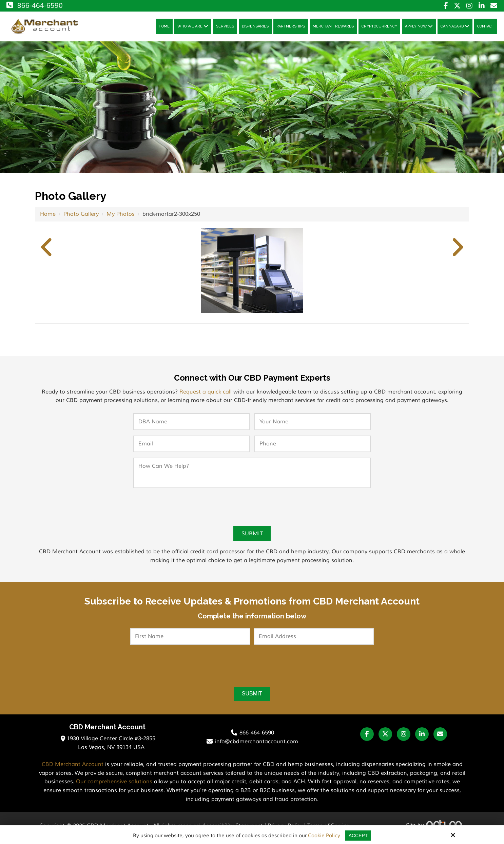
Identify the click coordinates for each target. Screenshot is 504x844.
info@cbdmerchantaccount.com (257, 746)
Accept (358, 835)
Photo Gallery (81, 217)
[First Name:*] (190, 640)
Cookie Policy (323, 836)
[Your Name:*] (313, 424)
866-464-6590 (34, 6)
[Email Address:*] (314, 640)
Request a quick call (206, 395)
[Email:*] (191, 447)
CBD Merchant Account (73, 769)
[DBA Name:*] (191, 424)
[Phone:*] (313, 447)
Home (48, 217)
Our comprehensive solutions (114, 786)
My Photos (121, 217)
